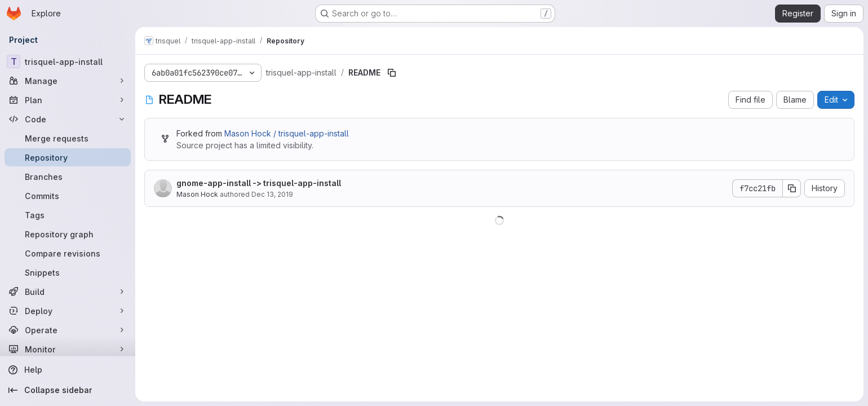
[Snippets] (68, 272)
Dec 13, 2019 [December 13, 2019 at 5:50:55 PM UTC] (272, 194)
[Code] (68, 119)
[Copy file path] (392, 73)
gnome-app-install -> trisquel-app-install (259, 183)
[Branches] (68, 176)
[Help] (68, 370)
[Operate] (68, 330)
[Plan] (68, 100)
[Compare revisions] (68, 253)
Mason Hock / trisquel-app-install (287, 133)
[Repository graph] (68, 234)
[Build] (68, 292)
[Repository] (68, 157)
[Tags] (68, 215)
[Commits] (68, 196)
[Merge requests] (68, 138)
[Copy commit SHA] (792, 188)
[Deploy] (68, 311)
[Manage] (68, 81)
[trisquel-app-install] (68, 61)
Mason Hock (197, 194)
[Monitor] (68, 349)
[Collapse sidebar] (68, 390)
